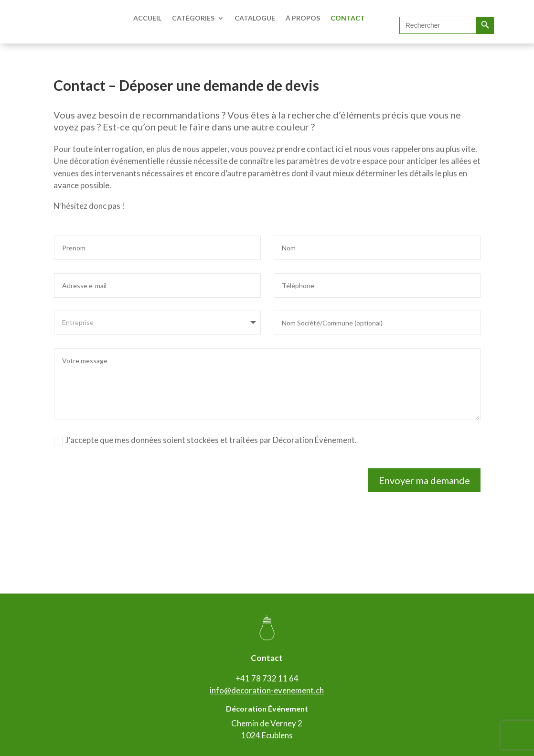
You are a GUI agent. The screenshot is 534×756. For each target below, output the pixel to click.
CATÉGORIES (193, 18)
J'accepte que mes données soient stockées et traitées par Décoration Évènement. (205, 440)
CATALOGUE (255, 18)
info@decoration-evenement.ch (267, 690)
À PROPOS (303, 18)
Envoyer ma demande (424, 480)
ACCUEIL (147, 18)
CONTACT (348, 18)
